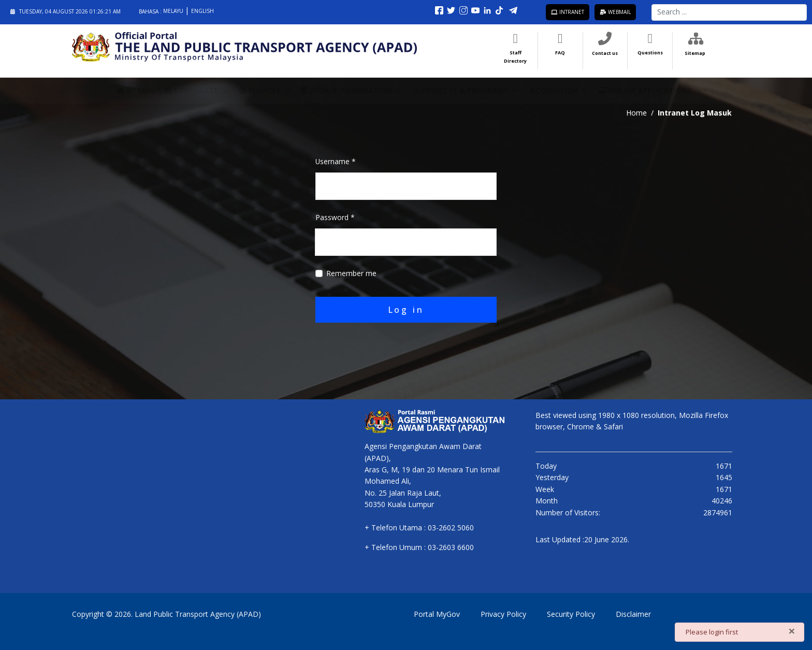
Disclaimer (633, 613)
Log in (406, 309)
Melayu (174, 11)
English (202, 11)
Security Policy (571, 613)
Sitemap (695, 53)
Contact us (605, 53)
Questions (650, 52)
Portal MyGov (437, 613)
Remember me (351, 273)
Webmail (615, 12)
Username (336, 161)
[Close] (792, 631)
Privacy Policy (503, 613)
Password (335, 217)
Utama (135, 90)
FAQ (560, 52)
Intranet (568, 12)
